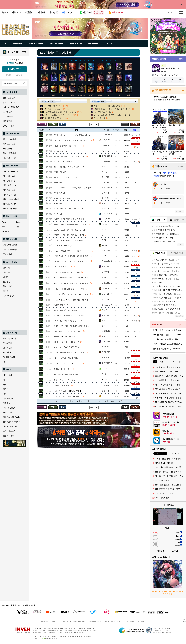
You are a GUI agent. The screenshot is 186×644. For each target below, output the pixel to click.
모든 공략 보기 (42, 124)
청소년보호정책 (95, 621)
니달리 (73, 84)
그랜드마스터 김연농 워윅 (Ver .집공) (69, 235)
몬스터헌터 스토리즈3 (11, 422)
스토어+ (181, 91)
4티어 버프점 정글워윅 (63, 161)
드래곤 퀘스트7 (9, 431)
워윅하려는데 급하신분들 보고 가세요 (69, 219)
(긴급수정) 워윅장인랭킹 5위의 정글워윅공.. (72, 283)
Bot (17, 227)
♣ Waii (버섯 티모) (53, 109)
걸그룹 (6, 389)
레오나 (100, 95)
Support (6, 231)
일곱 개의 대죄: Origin (11, 417)
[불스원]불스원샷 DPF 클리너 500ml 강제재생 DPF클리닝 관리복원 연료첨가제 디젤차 (168, 349)
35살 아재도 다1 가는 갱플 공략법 (107, 106)
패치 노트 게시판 (9, 144)
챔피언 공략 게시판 (10, 153)
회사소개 (44, 621)
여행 (5, 394)
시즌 (49, 130)
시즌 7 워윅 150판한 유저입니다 (67, 347)
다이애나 (110, 84)
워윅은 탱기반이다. (62, 305)
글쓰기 (135, 124)
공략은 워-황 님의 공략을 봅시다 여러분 (70, 224)
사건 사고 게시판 (9, 190)
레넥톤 (91, 95)
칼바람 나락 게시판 (10, 209)
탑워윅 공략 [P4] (61, 151)
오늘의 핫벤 (7, 343)
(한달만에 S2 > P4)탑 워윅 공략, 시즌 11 (71, 167)
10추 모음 (8, 117)
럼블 (73, 95)
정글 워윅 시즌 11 (61, 172)
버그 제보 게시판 (9, 158)
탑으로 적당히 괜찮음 (63, 369)
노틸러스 (45, 84)
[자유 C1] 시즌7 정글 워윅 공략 (67, 396)
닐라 (91, 84)
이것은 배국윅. (60, 214)
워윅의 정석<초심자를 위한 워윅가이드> (70, 209)
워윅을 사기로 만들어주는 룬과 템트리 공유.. (72, 135)
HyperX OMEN (9, 408)
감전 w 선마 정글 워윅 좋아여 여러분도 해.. (72, 326)
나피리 (128, 73)
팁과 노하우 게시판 (10, 139)
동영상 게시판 (8, 254)
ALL (54, 60)
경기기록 (6, 268)
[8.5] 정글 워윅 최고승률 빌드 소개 (68, 321)
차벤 (5, 385)
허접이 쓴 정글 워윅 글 (63, 198)
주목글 (53, 124)
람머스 (54, 95)
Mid (4, 227)
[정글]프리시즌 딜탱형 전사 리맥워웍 (69, 289)
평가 (136, 130)
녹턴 (54, 84)
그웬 (91, 73)
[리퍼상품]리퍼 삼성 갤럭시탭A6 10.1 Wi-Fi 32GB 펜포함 (168, 330)
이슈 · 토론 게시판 (10, 185)
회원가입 (8, 75)
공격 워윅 (58, 182)
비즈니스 (55, 621)
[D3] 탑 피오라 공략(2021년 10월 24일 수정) (112, 109)
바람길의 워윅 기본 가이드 (65, 380)
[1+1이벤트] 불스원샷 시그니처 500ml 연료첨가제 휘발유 (168, 335)
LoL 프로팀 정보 (9, 296)
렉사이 (110, 95)
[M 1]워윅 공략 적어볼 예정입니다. (68, 331)
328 (113, 401)
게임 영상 (7, 403)
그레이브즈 (82, 73)
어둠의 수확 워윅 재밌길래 (65, 336)
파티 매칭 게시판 (9, 195)
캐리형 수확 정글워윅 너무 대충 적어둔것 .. (71, 261)
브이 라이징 (7, 412)
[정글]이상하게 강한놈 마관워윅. (67, 272)
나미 (110, 73)
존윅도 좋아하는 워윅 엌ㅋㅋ (66, 177)
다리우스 (100, 84)
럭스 (63, 95)
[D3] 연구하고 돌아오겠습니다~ (67, 358)
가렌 (45, 73)
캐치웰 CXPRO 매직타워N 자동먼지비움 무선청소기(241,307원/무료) (168, 339)
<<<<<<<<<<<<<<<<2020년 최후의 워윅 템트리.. (74, 188)
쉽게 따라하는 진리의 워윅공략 (67, 363)
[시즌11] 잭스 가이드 (102, 112)
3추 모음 (8, 112)
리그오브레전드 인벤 (17, 52)
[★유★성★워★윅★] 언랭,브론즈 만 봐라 (71, 300)
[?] (135, 101)
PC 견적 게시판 (9, 357)
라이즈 (128, 84)
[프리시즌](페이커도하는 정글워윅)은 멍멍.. (72, 294)
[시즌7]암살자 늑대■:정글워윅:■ (68, 391)
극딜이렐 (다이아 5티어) (52, 118)
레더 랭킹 (7, 291)
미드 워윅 (58, 203)
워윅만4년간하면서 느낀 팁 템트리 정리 (70, 156)
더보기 (175, 551)
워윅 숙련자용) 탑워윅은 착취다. (67, 310)
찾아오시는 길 (129, 621)
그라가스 (73, 73)
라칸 (45, 95)
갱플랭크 (63, 73)
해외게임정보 (8, 398)
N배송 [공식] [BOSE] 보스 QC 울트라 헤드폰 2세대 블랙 (168, 344)
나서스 (119, 73)
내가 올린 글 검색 (62, 124)
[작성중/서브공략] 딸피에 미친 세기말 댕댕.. (72, 256)
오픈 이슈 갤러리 (9, 338)
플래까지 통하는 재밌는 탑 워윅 (67, 342)
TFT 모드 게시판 (9, 204)
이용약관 (65, 621)
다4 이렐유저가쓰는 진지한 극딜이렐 (57, 115)
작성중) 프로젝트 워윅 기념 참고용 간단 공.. (72, 240)
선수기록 (6, 272)
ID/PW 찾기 (19, 75)
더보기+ (181, 59)
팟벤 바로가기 (8, 375)
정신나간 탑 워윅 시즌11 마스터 (67, 146)
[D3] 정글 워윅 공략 (62, 267)
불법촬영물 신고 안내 (112, 621)
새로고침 (178, 211)
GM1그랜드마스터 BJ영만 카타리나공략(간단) (112, 115)
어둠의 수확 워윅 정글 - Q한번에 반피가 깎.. (72, 278)
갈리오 (54, 73)
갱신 (118, 130)
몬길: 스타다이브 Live (170, 68)
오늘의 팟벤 (7, 348)
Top (4, 222)
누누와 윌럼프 (64, 84)
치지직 (6, 380)
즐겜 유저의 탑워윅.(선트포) (65, 245)
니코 (82, 84)
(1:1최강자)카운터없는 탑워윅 (66, 374)
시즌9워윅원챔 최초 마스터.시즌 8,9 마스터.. (72, 251)
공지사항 (141, 621)
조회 (127, 130)
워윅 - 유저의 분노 (62, 385)
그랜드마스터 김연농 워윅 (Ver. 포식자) (70, 230)
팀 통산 (6, 277)
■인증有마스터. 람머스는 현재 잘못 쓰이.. (60, 112)
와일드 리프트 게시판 (11, 199)
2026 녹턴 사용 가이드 (52, 106)
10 (105, 401)
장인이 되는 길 (100, 118)
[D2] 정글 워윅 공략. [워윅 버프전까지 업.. (72, 140)
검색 (24, 83)
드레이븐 (119, 84)
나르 (100, 73)
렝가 (128, 95)
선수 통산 (7, 282)
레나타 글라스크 (83, 95)
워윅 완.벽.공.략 (61, 193)
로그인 (170, 12)
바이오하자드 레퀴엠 (11, 426)
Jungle (18, 222)
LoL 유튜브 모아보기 (11, 245)
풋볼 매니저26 (9, 436)
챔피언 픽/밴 (8, 286)
